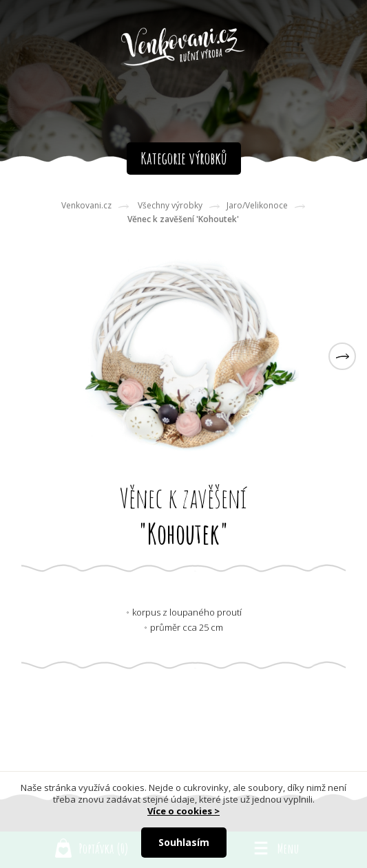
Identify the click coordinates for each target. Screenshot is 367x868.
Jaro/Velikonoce (257, 205)
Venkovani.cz (86, 205)
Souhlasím (184, 842)
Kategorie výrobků (184, 158)
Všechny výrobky (170, 205)
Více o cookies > (183, 811)
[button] (342, 356)
